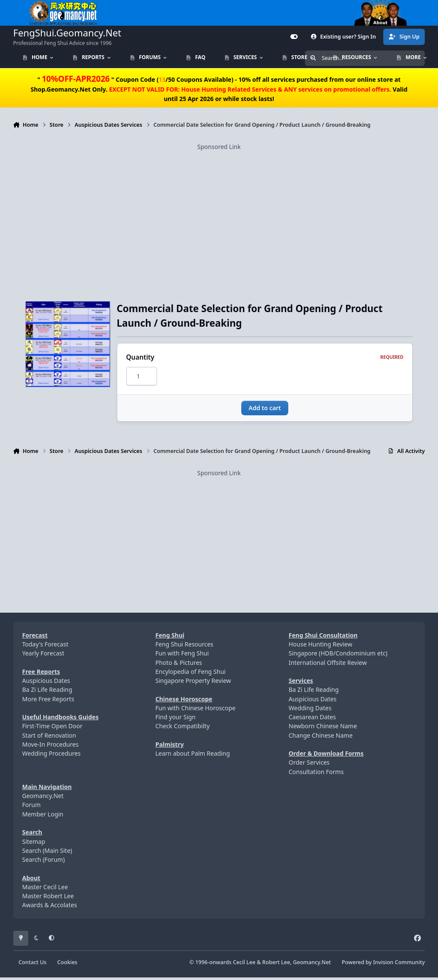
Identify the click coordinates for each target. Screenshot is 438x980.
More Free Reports (48, 701)
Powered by (383, 964)
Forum (31, 807)
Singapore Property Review (193, 683)
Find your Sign (175, 719)
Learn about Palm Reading (192, 756)
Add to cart (265, 410)
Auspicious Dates (46, 683)
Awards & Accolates (50, 907)
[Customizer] (294, 37)
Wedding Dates (310, 710)
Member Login (43, 817)
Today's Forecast (45, 647)
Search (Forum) (44, 862)
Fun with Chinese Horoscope (195, 710)
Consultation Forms (316, 774)
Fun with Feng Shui (182, 656)
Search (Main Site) (47, 853)
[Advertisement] (219, 211)
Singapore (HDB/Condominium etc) (338, 656)
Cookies (67, 964)
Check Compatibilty (182, 728)
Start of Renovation (49, 737)
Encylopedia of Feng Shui (190, 674)
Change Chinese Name (321, 737)
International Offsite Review (328, 665)
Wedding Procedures (52, 756)
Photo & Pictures (179, 665)
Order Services (309, 765)
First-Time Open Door (52, 728)
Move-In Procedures (50, 747)
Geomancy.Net (43, 798)
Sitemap (34, 844)
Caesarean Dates (312, 719)
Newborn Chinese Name (323, 728)
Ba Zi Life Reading (47, 692)
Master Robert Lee (48, 898)
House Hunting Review (321, 647)
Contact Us (32, 964)
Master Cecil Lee (45, 889)
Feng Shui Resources (184, 647)
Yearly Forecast (43, 656)
